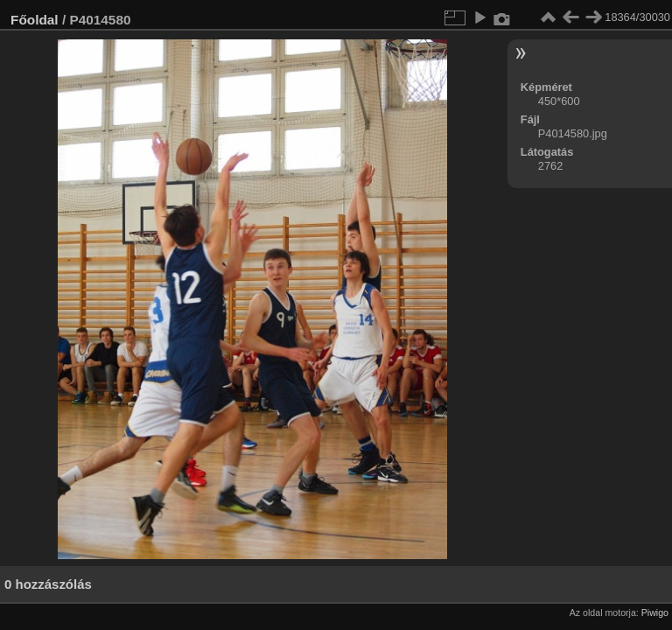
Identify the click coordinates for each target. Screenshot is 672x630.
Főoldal (35, 20)
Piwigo (655, 612)
